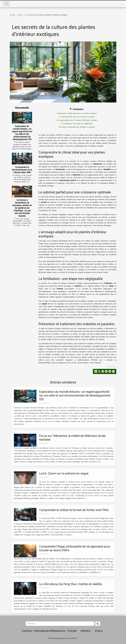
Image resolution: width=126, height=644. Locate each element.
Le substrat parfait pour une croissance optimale (77, 117)
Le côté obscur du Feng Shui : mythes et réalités (71, 584)
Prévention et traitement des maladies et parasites (77, 127)
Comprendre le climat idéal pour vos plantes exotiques (77, 113)
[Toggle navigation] (7, 4)
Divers (20, 15)
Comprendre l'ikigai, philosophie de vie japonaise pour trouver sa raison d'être (75, 548)
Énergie (72, 631)
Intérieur (86, 631)
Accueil (12, 15)
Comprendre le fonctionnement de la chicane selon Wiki (22, 170)
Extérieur (27, 631)
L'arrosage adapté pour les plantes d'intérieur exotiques (77, 120)
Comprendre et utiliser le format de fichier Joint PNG (74, 510)
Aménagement (43, 631)
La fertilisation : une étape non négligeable (77, 124)
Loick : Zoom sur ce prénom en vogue (64, 473)
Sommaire (78, 109)
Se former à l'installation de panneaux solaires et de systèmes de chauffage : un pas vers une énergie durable (22, 208)
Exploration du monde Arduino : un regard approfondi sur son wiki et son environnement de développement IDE (22, 133)
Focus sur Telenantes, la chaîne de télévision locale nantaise (72, 437)
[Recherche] (60, 624)
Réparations (58, 631)
